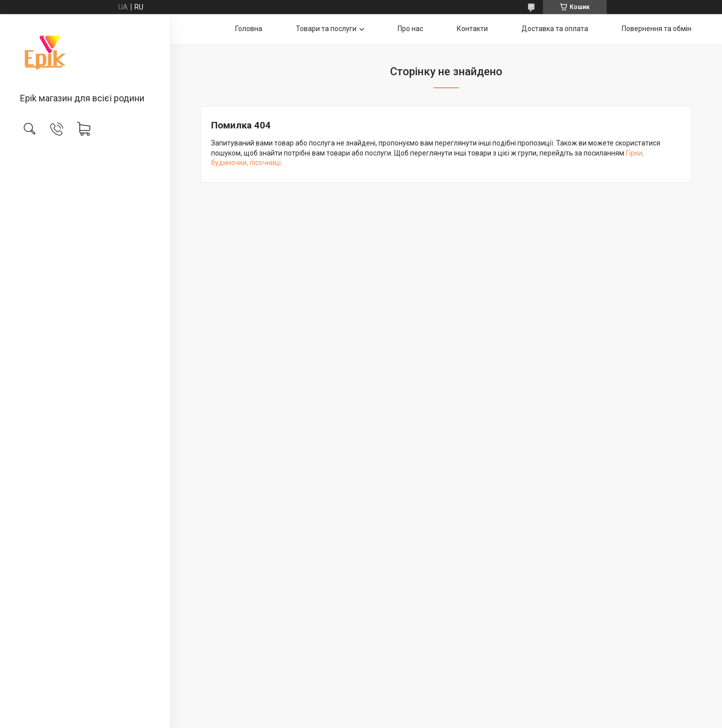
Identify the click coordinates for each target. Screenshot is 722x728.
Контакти (472, 29)
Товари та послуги (326, 29)
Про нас (410, 29)
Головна (249, 29)
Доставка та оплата (555, 29)
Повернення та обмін (657, 29)
